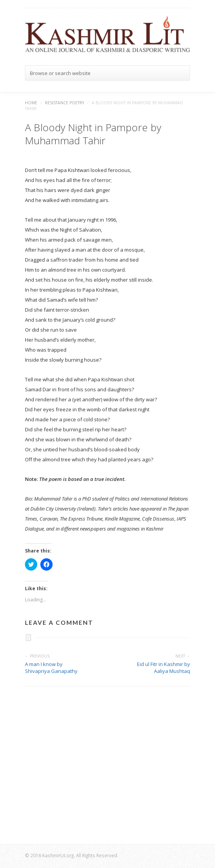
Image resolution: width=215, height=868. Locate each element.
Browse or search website (60, 73)
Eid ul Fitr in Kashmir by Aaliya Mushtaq (164, 668)
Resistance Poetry (64, 103)
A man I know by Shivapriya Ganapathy (51, 668)
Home (31, 103)
